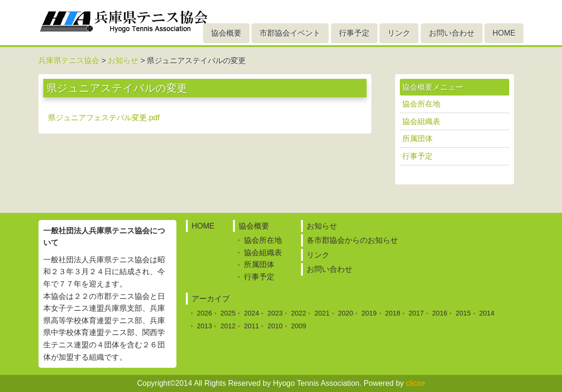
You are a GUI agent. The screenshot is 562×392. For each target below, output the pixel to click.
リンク (399, 33)
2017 (416, 313)
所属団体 (417, 139)
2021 (322, 313)
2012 (228, 326)
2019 (369, 313)
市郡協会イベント (290, 33)
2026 (204, 313)
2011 (252, 326)
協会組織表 (421, 121)
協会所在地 (421, 104)
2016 (440, 313)
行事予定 (354, 33)
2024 (252, 313)
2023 (275, 313)
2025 (228, 313)
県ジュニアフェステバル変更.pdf (104, 118)
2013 (204, 326)
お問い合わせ (452, 33)
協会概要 (226, 33)
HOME (504, 33)
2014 (487, 313)
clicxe (416, 383)
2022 (299, 313)
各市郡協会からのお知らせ (352, 240)
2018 (393, 313)
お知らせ (322, 226)
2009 (299, 326)
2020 (346, 313)
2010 (275, 326)
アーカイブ (211, 299)
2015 (463, 313)
